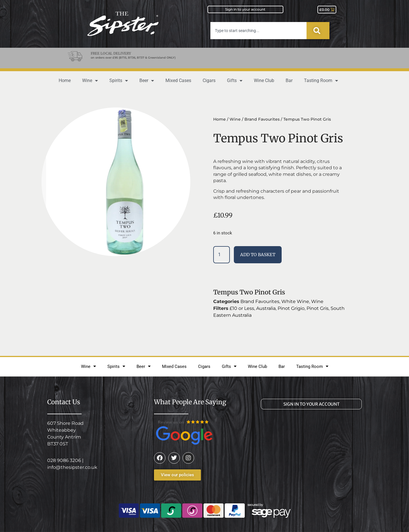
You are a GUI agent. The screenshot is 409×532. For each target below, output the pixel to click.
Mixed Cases (178, 80)
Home (65, 80)
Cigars (209, 80)
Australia (266, 308)
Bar (289, 80)
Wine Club (264, 80)
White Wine (295, 301)
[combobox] (258, 31)
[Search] (318, 31)
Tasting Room (321, 81)
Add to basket (258, 255)
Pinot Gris (318, 308)
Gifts (235, 81)
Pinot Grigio (291, 308)
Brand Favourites (262, 119)
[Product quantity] (222, 255)
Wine (90, 81)
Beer (147, 81)
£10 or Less (242, 308)
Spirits (119, 81)
